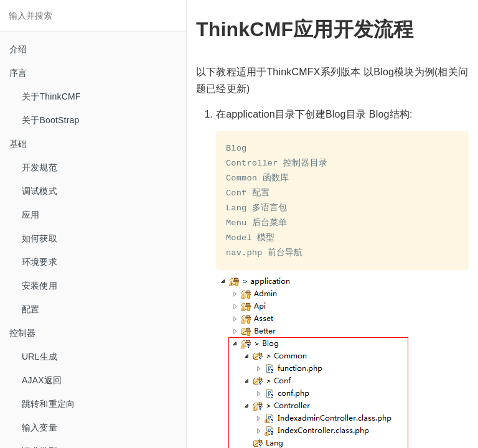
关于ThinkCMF (51, 96)
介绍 (18, 49)
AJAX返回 (42, 380)
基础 (18, 144)
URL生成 (40, 357)
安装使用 (40, 286)
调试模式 (40, 191)
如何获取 (40, 238)
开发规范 (40, 167)
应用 (30, 215)
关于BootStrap (50, 120)
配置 (30, 309)
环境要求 (40, 262)
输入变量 (40, 427)
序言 (18, 73)
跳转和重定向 (48, 404)
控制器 (23, 333)
